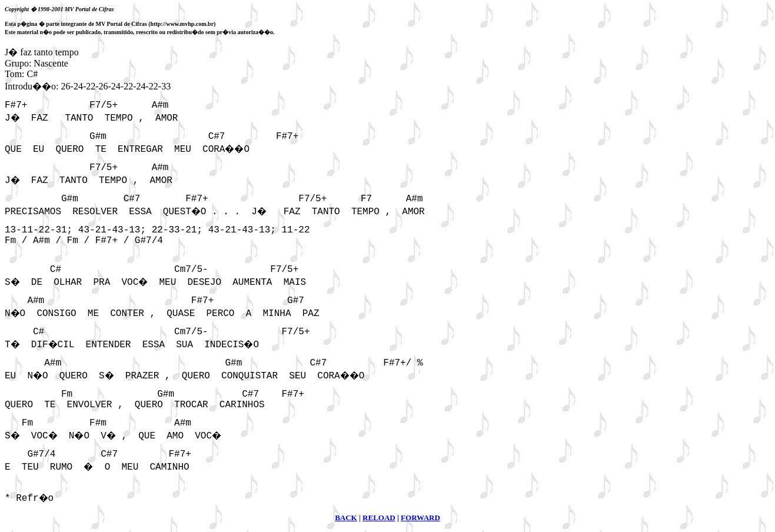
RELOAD (379, 518)
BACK (346, 518)
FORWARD (420, 518)
